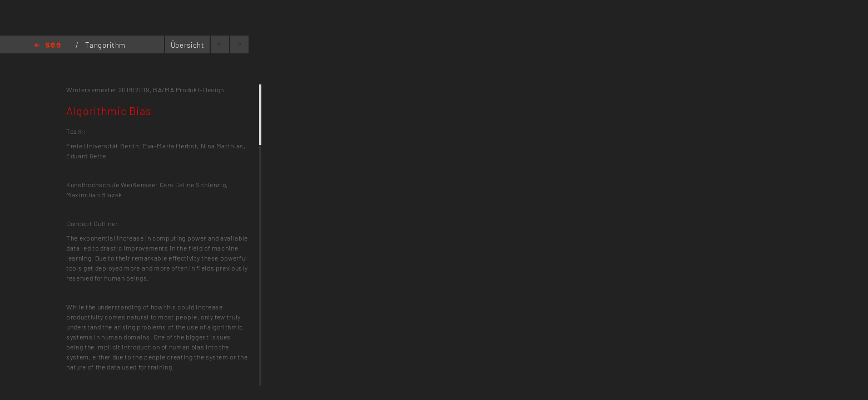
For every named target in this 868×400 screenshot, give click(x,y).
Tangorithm (105, 45)
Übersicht (188, 45)
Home (48, 46)
